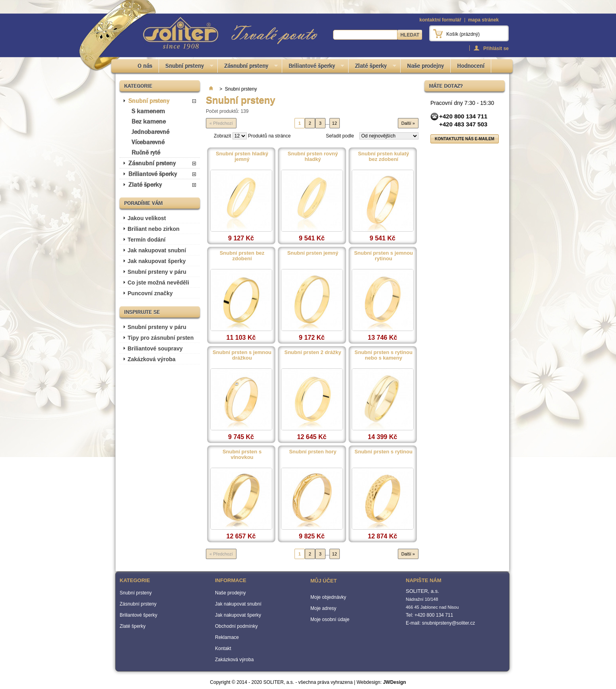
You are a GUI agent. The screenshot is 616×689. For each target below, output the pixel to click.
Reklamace (227, 637)
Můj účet (323, 581)
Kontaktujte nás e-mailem (465, 139)
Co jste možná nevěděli (158, 283)
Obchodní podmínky (236, 626)
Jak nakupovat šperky (157, 261)
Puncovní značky (150, 293)
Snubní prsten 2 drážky (313, 352)
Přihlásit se (496, 48)
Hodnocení (471, 66)
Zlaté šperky (372, 67)
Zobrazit (222, 136)
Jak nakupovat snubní (157, 250)
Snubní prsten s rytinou (384, 452)
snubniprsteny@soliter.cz (449, 623)
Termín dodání (146, 240)
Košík (463, 34)
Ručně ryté (146, 152)
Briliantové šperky (313, 67)
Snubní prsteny (186, 67)
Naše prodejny (425, 66)
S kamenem (148, 111)
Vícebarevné (148, 142)
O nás (145, 66)
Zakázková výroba (152, 359)
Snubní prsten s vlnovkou (242, 455)
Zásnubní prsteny (248, 67)
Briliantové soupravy (155, 348)
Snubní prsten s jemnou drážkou (242, 355)
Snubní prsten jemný (313, 253)
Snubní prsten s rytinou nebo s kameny (384, 355)
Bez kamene (149, 121)
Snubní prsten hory (313, 452)
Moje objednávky (328, 597)
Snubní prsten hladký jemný (242, 157)
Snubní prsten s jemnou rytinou (384, 256)
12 (335, 123)
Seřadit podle (340, 136)
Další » (408, 123)
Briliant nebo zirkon (154, 229)
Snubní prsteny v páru (157, 272)
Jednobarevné (150, 132)
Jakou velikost (147, 218)
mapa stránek (483, 20)
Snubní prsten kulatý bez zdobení (384, 157)
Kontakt (223, 648)
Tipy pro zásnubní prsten (161, 338)
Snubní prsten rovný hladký (313, 157)
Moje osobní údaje (330, 619)
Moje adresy (323, 608)
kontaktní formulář (440, 20)
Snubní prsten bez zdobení (242, 256)
